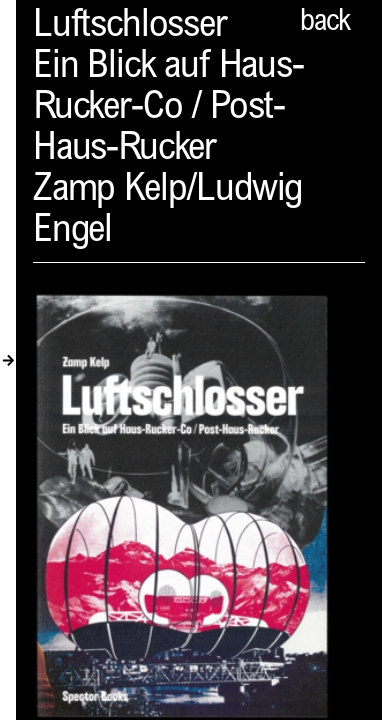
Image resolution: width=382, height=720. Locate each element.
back (325, 23)
